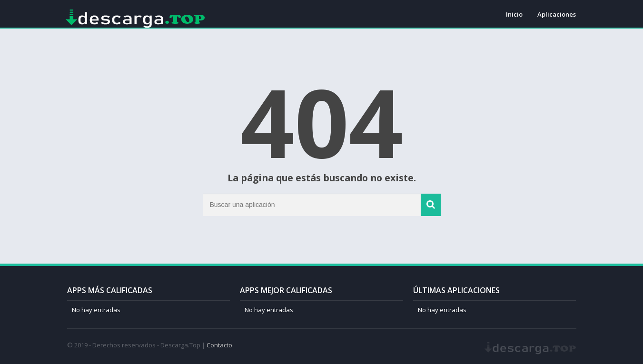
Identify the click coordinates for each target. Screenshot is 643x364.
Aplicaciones (557, 14)
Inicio (514, 14)
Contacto (219, 345)
